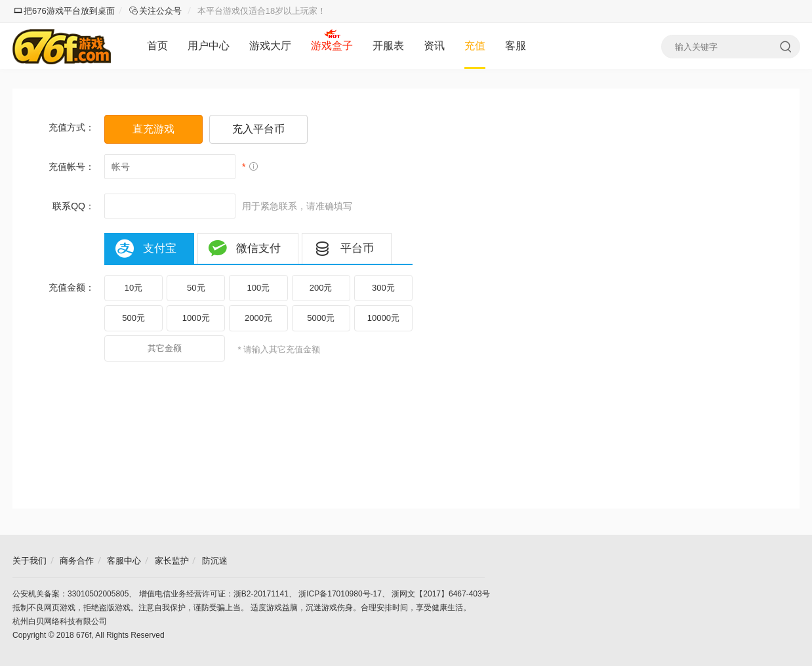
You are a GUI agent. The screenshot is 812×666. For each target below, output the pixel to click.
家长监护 (172, 561)
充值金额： (71, 287)
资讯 (434, 46)
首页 (157, 46)
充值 (475, 46)
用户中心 (209, 46)
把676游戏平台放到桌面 (64, 11)
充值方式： (71, 127)
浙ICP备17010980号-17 (340, 594)
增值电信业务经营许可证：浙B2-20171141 (214, 594)
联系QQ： (73, 206)
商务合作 (77, 561)
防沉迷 (215, 561)
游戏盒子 (332, 46)
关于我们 (30, 561)
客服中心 (124, 561)
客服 (516, 46)
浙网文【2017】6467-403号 (440, 594)
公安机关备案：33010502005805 (71, 594)
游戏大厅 (270, 46)
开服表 (388, 46)
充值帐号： (71, 167)
